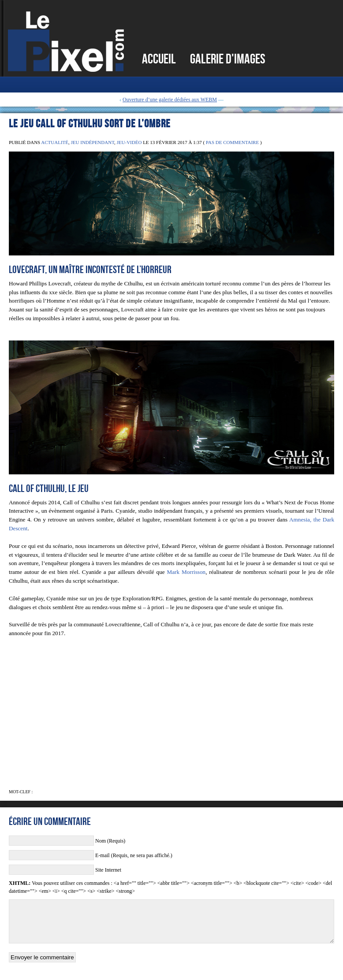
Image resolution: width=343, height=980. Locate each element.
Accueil (159, 59)
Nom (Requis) (110, 841)
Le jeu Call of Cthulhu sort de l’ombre (90, 123)
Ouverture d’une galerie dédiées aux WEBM (170, 100)
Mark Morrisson (186, 572)
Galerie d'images (228, 59)
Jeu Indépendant (93, 142)
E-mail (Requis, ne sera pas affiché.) (134, 855)
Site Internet (108, 870)
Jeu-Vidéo (129, 142)
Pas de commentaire (232, 142)
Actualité (55, 142)
